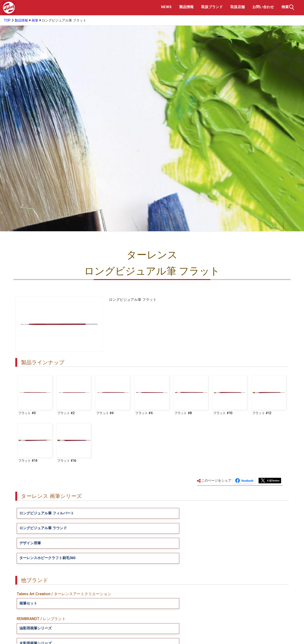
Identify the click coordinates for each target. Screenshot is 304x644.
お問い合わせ (263, 7)
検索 (288, 7)
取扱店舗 (238, 7)
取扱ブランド (212, 7)
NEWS (166, 7)
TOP (7, 20)
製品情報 (186, 7)
